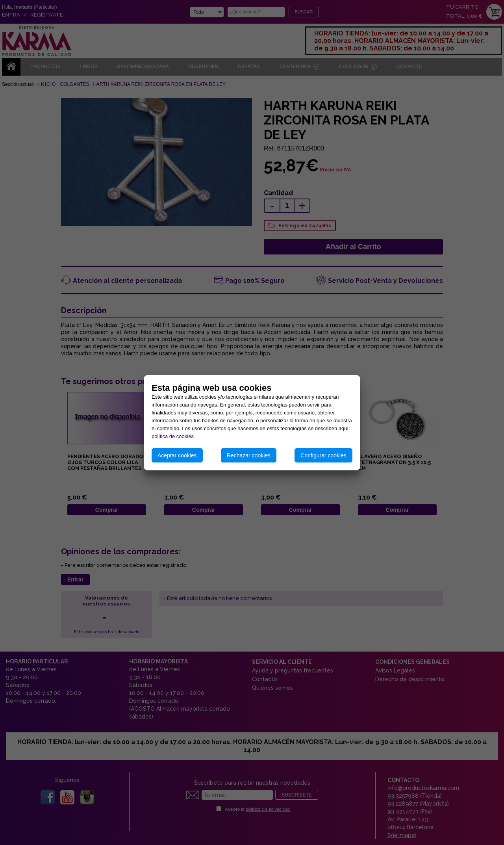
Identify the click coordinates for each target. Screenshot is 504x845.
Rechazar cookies (249, 455)
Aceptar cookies (177, 455)
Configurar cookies (323, 455)
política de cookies (173, 436)
